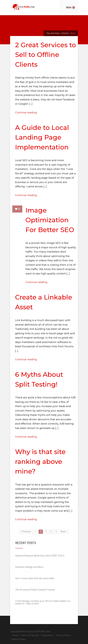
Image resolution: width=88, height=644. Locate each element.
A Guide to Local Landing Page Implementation (42, 137)
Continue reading (26, 113)
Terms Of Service (30, 635)
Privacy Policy (63, 635)
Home (15, 635)
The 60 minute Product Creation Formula (35, 590)
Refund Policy (19, 639)
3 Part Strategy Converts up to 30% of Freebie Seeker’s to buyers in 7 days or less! (43, 602)
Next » (64, 531)
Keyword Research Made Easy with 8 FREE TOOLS (40, 556)
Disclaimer (48, 635)
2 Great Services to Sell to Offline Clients (46, 55)
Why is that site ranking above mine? (40, 462)
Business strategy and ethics (29, 567)
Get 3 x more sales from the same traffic (35, 578)
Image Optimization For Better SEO (50, 220)
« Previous (26, 531)
